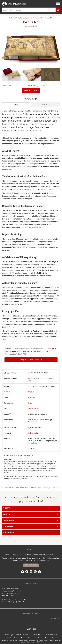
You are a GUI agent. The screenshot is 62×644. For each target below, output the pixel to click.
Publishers (30, 533)
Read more (31, 642)
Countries (30, 527)
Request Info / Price (31, 360)
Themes (30, 508)
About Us (54, 635)
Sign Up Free (32, 638)
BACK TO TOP (31, 629)
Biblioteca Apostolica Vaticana (29, 18)
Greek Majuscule (33, 409)
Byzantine (31, 397)
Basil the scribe (33, 433)
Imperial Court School (35, 427)
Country (54, 487)
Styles (30, 514)
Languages (30, 520)
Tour (47, 635)
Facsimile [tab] (46, 105)
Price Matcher (37, 635)
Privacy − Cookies (51, 638)
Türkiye (51, 386)
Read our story (31, 565)
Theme (32, 487)
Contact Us (8, 638)
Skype (16, 638)
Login (40, 638)
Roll (29, 379)
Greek (30, 403)
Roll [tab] (16, 105)
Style (39, 487)
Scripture (31, 392)
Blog (23, 638)
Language (46, 487)
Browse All (27, 635)
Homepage (9, 635)
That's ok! (39, 642)
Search (19, 635)
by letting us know (23, 478)
